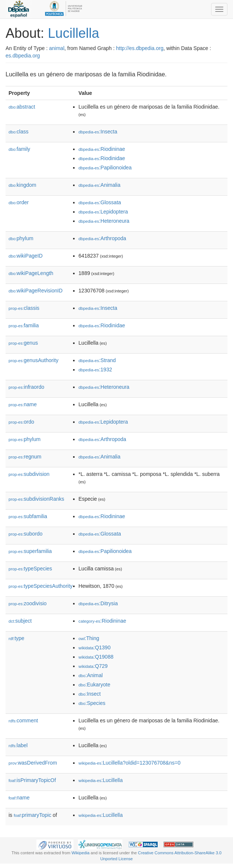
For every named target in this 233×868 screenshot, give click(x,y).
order (19, 202)
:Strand (97, 360)
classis (24, 308)
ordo (21, 422)
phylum (21, 238)
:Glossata (100, 202)
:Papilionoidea (105, 168)
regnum (25, 457)
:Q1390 (95, 647)
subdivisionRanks (36, 499)
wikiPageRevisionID (36, 291)
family (19, 149)
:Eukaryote (95, 685)
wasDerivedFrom (33, 763)
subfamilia (28, 516)
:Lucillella (101, 780)
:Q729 (93, 666)
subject (20, 621)
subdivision (29, 474)
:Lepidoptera (103, 212)
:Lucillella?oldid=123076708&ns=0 (130, 763)
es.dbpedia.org (23, 56)
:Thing (89, 638)
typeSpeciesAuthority (41, 586)
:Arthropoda (103, 238)
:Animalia (100, 185)
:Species (92, 703)
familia (24, 325)
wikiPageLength (31, 273)
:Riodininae (102, 149)
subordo (26, 534)
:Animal (91, 675)
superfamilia (30, 551)
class (19, 132)
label (18, 745)
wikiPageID (26, 256)
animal (57, 48)
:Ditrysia (98, 603)
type (17, 638)
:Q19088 (96, 657)
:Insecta (98, 132)
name (23, 404)
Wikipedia (81, 853)
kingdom (22, 185)
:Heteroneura (104, 221)
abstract (22, 107)
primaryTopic (32, 815)
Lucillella (73, 33)
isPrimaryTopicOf (32, 780)
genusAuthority (33, 360)
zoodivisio (28, 603)
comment (23, 720)
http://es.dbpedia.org (140, 48)
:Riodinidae (102, 158)
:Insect (90, 694)
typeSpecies (30, 569)
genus (23, 343)
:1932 (95, 370)
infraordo (26, 387)
